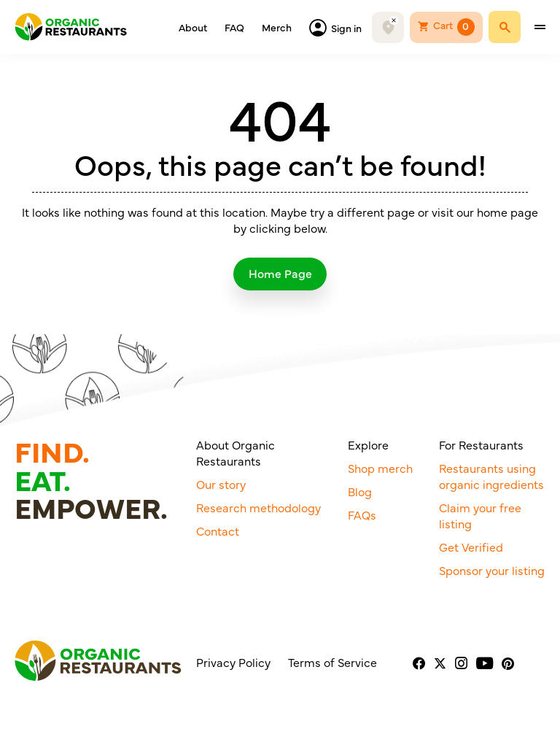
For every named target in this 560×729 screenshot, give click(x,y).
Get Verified (471, 550)
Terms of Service (332, 666)
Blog (360, 495)
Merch (277, 29)
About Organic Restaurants (236, 456)
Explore (368, 448)
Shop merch (380, 471)
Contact (218, 534)
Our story (221, 487)
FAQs (362, 518)
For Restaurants (481, 448)
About (193, 29)
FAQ (234, 29)
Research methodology (258, 511)
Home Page (280, 274)
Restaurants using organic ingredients (491, 479)
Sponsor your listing (492, 574)
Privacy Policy (233, 666)
